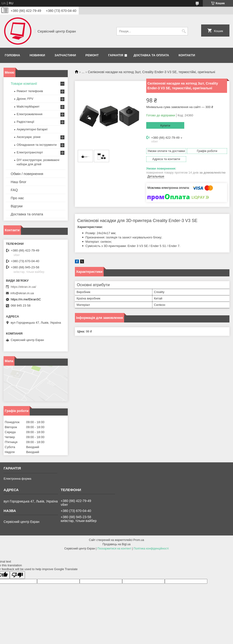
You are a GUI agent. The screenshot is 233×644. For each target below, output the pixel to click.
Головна (12, 55)
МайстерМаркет (28, 107)
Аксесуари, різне (29, 137)
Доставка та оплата (151, 55)
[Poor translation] (17, 575)
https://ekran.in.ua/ (23, 287)
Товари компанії (24, 83)
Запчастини (65, 55)
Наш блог (19, 182)
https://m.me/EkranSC (26, 299)
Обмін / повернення (27, 174)
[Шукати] (184, 31)
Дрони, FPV (25, 99)
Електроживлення (29, 114)
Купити (165, 125)
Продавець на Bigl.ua (116, 544)
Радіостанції (25, 122)
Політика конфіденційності (151, 549)
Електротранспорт (30, 152)
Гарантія (116, 55)
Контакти (187, 55)
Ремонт (92, 55)
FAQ (14, 190)
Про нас (17, 198)
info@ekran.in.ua (22, 293)
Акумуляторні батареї (32, 129)
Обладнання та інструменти (37, 145)
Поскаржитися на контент (114, 549)
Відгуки (17, 206)
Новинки (37, 55)
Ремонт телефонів (30, 91)
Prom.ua (139, 540)
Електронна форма (17, 479)
